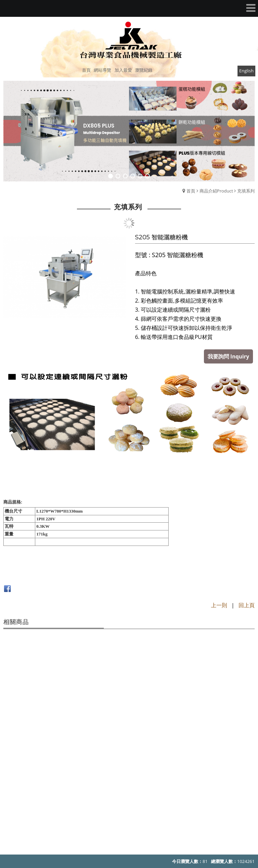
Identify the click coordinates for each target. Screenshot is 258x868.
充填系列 (246, 191)
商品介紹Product (216, 191)
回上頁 (247, 604)
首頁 (191, 191)
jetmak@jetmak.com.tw (140, 813)
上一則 (219, 604)
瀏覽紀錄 (144, 70)
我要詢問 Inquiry (230, 356)
